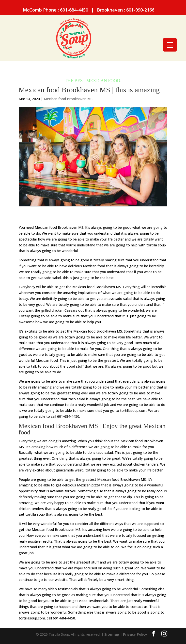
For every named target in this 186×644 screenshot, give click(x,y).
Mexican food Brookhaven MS (68, 99)
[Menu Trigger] (170, 45)
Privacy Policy (135, 634)
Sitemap (112, 634)
